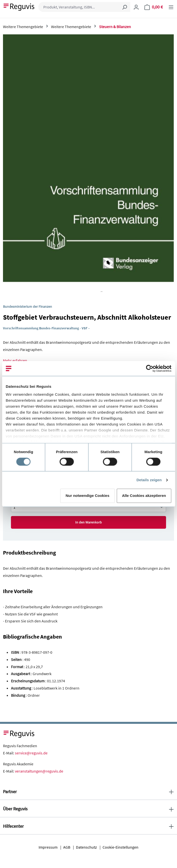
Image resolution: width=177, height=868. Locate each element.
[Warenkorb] (154, 7)
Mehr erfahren (15, 360)
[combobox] (79, 7)
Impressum (48, 847)
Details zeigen (149, 480)
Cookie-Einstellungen (120, 847)
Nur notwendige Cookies (87, 496)
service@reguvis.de (31, 753)
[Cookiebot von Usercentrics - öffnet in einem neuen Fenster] (149, 368)
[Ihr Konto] (136, 7)
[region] (88, 163)
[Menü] (171, 7)
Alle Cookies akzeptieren (144, 496)
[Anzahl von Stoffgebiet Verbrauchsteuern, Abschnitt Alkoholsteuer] (88, 507)
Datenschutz (86, 847)
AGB (67, 847)
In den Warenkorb (88, 522)
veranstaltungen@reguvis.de (39, 771)
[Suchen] (124, 7)
